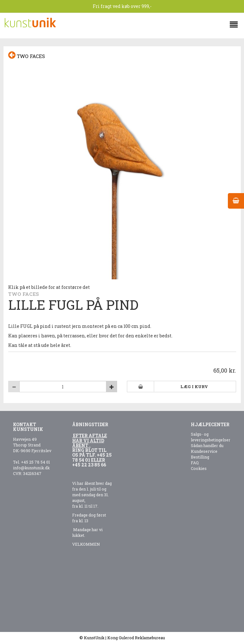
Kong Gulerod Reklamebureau (136, 638)
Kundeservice (204, 451)
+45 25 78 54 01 (35, 462)
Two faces (27, 55)
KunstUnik (94, 638)
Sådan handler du (207, 446)
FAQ (195, 463)
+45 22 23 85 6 (88, 465)
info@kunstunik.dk (31, 468)
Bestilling (200, 457)
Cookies (199, 468)
